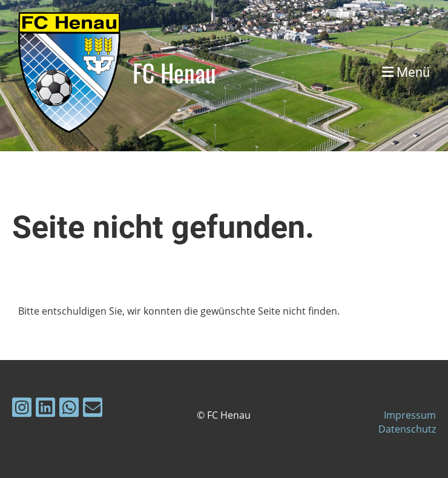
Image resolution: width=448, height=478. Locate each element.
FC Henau (174, 73)
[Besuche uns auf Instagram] (22, 409)
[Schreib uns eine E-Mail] (93, 409)
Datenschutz (407, 429)
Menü (406, 72)
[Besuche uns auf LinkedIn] (45, 409)
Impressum (410, 415)
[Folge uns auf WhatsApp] (69, 409)
